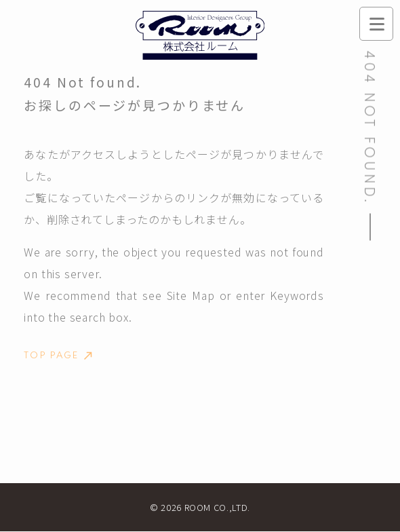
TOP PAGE (59, 356)
